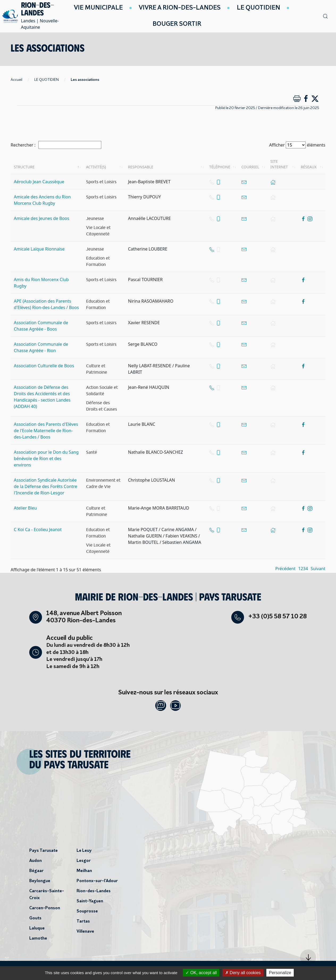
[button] (308, 957)
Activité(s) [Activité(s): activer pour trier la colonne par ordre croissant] (96, 167)
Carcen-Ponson (45, 910)
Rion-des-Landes (94, 893)
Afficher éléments (297, 145)
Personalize (280, 973)
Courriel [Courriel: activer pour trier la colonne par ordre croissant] (250, 167)
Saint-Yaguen (90, 903)
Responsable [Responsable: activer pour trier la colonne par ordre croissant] (140, 167)
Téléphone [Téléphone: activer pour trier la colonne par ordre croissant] (220, 167)
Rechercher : (56, 145)
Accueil (16, 80)
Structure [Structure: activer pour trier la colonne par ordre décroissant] (24, 167)
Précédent (285, 569)
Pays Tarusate (43, 853)
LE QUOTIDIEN (47, 80)
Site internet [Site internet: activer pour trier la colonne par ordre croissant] (279, 164)
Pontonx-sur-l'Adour (97, 883)
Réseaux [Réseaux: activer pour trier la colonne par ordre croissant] (308, 167)
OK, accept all (201, 973)
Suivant (318, 569)
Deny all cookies (243, 973)
